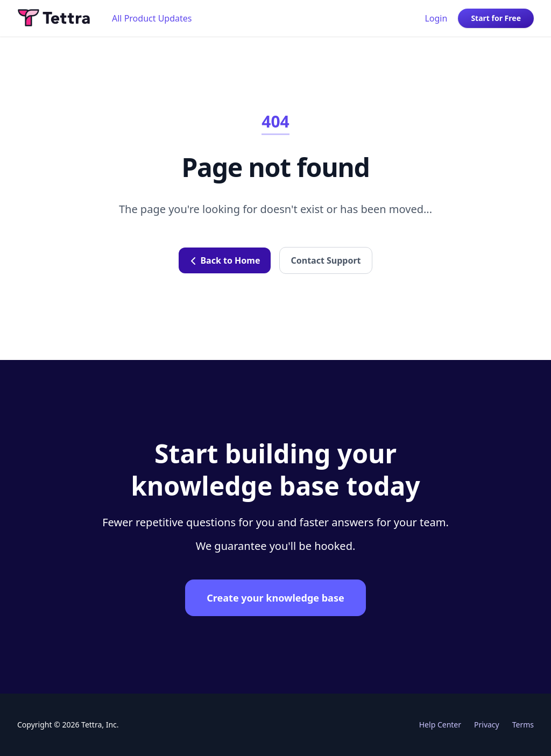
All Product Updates (152, 18)
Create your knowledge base (275, 598)
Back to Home (225, 260)
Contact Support (326, 260)
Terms (523, 725)
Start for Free (496, 18)
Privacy (487, 725)
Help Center (440, 725)
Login (436, 18)
